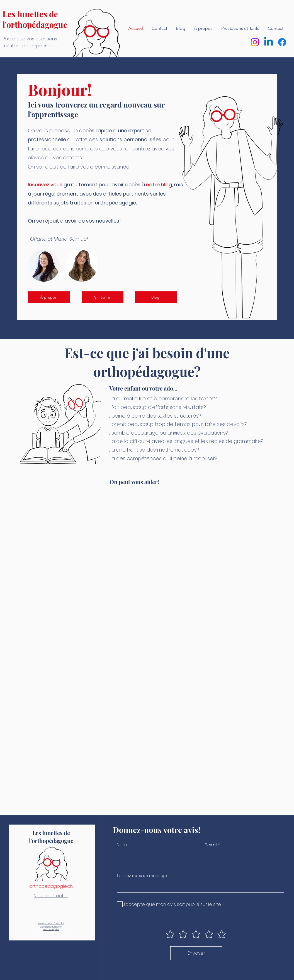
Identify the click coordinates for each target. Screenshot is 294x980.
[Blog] (156, 297)
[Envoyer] (196, 953)
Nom (122, 845)
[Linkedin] (269, 42)
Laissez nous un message (142, 876)
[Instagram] (255, 42)
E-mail (211, 845)
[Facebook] (282, 42)
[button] (103, 297)
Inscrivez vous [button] (45, 185)
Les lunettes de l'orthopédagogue (35, 19)
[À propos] (49, 297)
